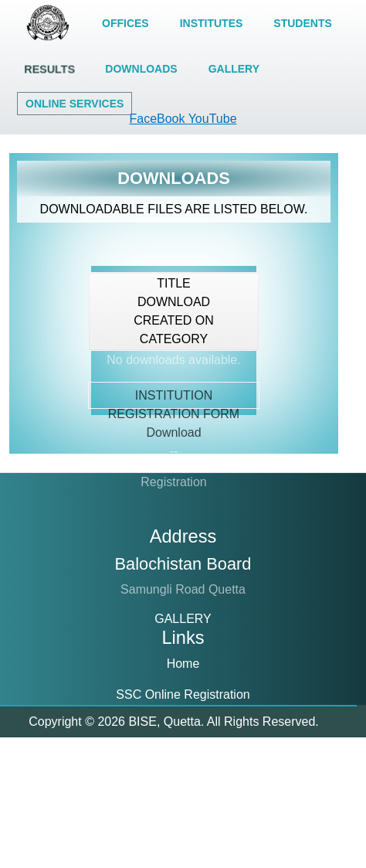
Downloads (183, 846)
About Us (183, 815)
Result (183, 784)
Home (183, 664)
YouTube (213, 119)
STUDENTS (302, 23)
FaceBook (158, 119)
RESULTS (49, 69)
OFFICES (125, 23)
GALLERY (234, 69)
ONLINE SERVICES (75, 104)
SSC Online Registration (183, 694)
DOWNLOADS (141, 69)
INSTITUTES (212, 23)
